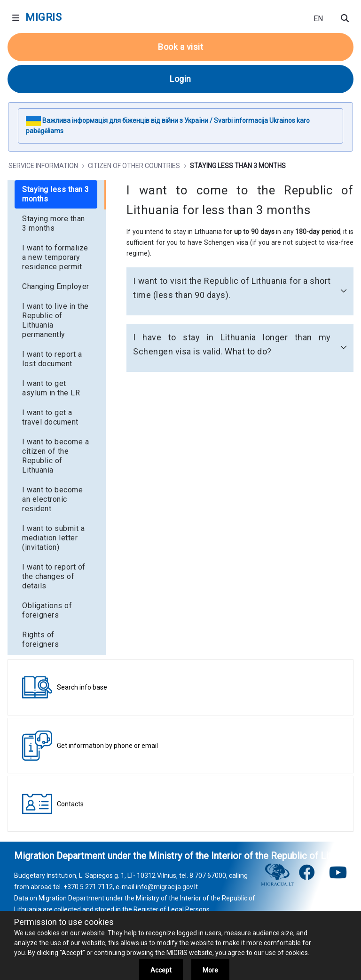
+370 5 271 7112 (88, 887)
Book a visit (180, 47)
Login (180, 79)
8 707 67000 (208, 876)
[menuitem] (56, 194)
